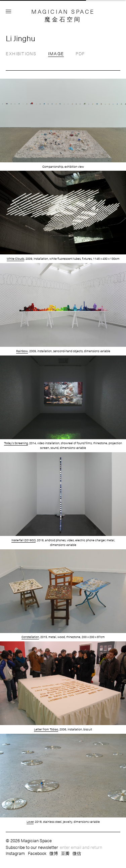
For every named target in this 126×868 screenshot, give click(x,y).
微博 (54, 853)
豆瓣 (65, 853)
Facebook (37, 853)
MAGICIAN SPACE (63, 11)
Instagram (15, 853)
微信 (77, 853)
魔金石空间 (63, 19)
